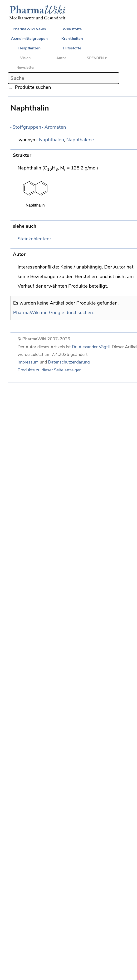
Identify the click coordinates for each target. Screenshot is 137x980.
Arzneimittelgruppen (29, 39)
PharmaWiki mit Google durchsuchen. (54, 313)
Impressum (28, 362)
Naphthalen (51, 140)
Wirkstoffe (72, 29)
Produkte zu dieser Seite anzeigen (50, 370)
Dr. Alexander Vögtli (91, 347)
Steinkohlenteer (34, 239)
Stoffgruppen (27, 127)
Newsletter (26, 68)
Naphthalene (80, 140)
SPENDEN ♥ (97, 58)
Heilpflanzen (29, 48)
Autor (61, 58)
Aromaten (55, 127)
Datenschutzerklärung (69, 362)
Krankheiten (72, 39)
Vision (25, 58)
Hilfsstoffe (72, 48)
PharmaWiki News (29, 29)
